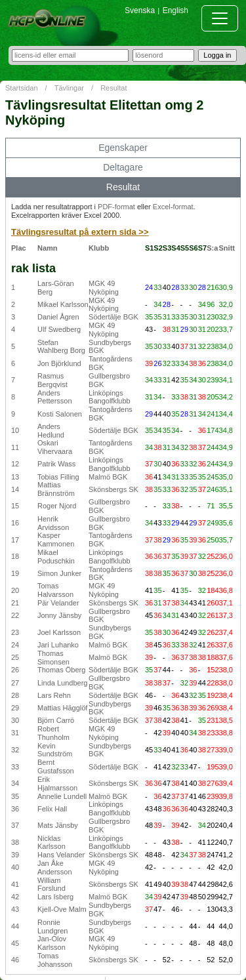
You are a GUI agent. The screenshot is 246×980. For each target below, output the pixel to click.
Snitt (227, 248)
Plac (19, 248)
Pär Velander (58, 603)
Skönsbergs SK (113, 489)
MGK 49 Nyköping (104, 288)
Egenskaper (123, 148)
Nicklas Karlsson (51, 843)
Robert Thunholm (53, 733)
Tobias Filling (58, 477)
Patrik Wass (56, 464)
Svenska (140, 10)
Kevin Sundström (55, 750)
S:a (212, 248)
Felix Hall (52, 809)
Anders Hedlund (51, 431)
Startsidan (22, 88)
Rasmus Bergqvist (52, 380)
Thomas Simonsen (53, 658)
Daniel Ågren (58, 317)
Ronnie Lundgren (53, 927)
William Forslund (51, 885)
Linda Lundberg (62, 683)
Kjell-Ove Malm (62, 909)
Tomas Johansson (55, 960)
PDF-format (116, 207)
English (175, 10)
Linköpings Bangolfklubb (110, 397)
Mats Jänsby (58, 825)
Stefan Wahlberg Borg (61, 347)
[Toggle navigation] (220, 18)
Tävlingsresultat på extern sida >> (80, 232)
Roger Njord (57, 506)
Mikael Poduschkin (56, 557)
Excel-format (173, 207)
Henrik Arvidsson (53, 523)
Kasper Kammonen (56, 540)
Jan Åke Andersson (55, 868)
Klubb (99, 248)
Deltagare (123, 167)
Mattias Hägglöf (62, 708)
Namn (48, 248)
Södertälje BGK (113, 317)
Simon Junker (59, 573)
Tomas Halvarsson (55, 590)
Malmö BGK (108, 477)
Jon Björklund (59, 363)
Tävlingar (69, 88)
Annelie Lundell (62, 796)
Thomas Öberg (61, 670)
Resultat (113, 88)
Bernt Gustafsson (56, 766)
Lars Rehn (54, 695)
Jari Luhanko (58, 645)
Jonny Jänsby (59, 615)
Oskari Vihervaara (55, 447)
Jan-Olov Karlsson (52, 943)
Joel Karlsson (59, 632)
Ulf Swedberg (59, 329)
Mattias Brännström (56, 489)
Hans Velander (61, 855)
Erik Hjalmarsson (57, 784)
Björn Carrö (56, 720)
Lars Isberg (55, 897)
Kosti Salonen (60, 414)
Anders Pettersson (55, 397)
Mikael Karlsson (63, 304)
